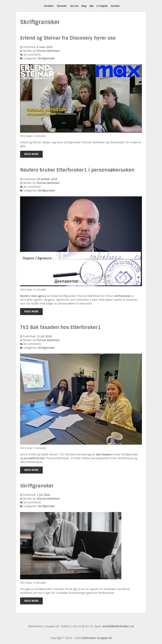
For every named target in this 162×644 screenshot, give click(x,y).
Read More (31, 154)
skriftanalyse (122, 296)
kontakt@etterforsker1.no (118, 626)
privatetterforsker (35, 458)
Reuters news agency (33, 296)
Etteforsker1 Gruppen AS (97, 638)
